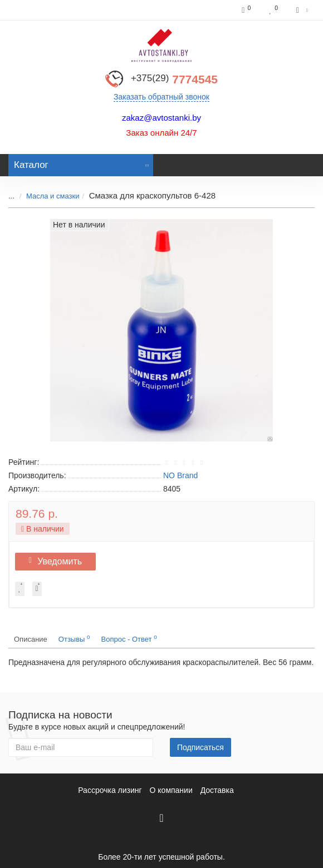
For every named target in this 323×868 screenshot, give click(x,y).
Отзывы (74, 639)
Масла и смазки (53, 196)
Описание (31, 639)
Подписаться (200, 747)
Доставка (217, 790)
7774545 (174, 79)
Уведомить (55, 561)
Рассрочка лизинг (110, 790)
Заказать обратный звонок (161, 97)
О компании (171, 790)
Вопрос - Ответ (129, 639)
